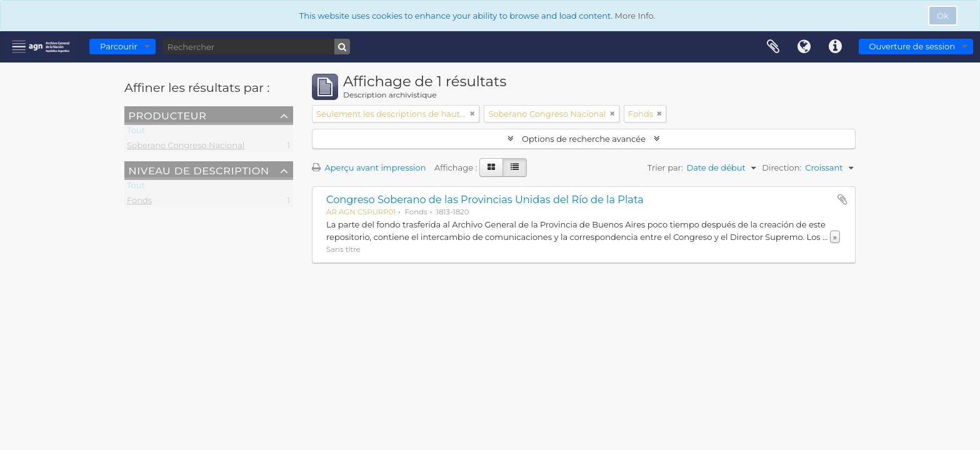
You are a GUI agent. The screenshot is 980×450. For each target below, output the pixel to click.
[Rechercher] (256, 47)
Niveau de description (198, 170)
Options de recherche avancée (584, 139)
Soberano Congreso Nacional (186, 147)
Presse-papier (773, 47)
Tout (136, 132)
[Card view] (491, 167)
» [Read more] (835, 237)
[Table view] (515, 167)
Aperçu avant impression (369, 167)
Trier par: (665, 167)
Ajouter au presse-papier (842, 199)
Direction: (782, 167)
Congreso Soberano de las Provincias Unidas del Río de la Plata (485, 199)
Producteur (167, 115)
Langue (804, 47)
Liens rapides (836, 47)
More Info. (635, 16)
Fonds (139, 202)
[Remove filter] (472, 114)
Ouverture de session (912, 46)
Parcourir (119, 46)
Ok (943, 16)
